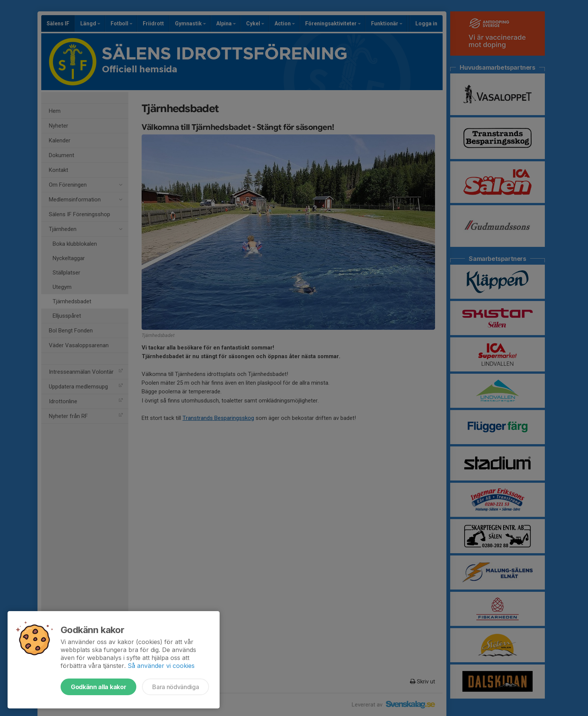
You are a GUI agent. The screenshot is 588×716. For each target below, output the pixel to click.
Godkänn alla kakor (98, 687)
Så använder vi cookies (161, 666)
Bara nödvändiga (175, 687)
